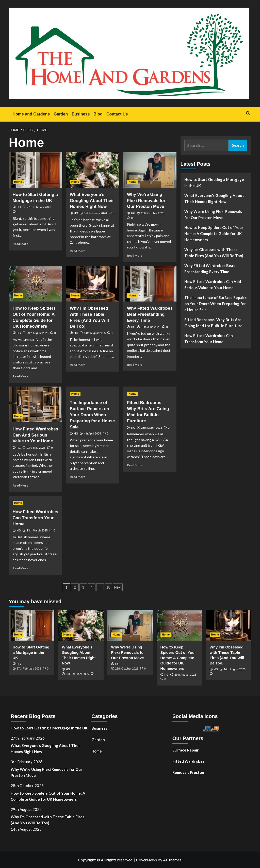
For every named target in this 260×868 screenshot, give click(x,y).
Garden (61, 114)
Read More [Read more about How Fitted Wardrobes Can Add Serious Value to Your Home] (20, 485)
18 (108, 587)
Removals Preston (188, 772)
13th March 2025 (37, 530)
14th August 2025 (95, 333)
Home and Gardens (31, 114)
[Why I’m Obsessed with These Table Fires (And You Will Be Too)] (93, 284)
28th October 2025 (153, 213)
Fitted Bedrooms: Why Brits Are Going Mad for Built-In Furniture (213, 323)
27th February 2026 (39, 207)
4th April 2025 (92, 433)
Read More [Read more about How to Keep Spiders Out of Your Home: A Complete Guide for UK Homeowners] (20, 376)
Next (118, 587)
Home (97, 751)
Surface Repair (185, 750)
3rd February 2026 (95, 213)
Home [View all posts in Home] (18, 182)
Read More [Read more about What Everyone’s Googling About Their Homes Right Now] (78, 251)
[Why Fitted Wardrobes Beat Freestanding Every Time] (150, 284)
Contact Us (117, 114)
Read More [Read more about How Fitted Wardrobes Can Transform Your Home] (20, 568)
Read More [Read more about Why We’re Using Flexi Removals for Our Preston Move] (135, 255)
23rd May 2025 (36, 448)
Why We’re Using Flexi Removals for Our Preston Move (146, 201)
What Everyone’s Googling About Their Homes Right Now (92, 201)
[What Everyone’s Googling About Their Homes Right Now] (93, 170)
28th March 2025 (152, 428)
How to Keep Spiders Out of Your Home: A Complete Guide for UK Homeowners (214, 233)
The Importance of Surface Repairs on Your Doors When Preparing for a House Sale (92, 415)
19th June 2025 (151, 327)
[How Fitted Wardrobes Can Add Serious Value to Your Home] (36, 404)
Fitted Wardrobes (188, 761)
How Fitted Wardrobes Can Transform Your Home (36, 518)
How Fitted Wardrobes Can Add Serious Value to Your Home (36, 435)
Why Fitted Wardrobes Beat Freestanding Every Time (150, 314)
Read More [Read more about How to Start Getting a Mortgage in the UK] (20, 244)
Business (81, 114)
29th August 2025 (38, 333)
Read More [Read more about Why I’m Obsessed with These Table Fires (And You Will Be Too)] (78, 365)
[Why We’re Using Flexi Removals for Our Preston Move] (150, 170)
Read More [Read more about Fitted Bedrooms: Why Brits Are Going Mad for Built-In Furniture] (135, 465)
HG (19, 207)
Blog (98, 114)
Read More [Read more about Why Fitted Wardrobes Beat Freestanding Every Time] (135, 365)
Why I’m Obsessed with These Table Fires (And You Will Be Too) (214, 253)
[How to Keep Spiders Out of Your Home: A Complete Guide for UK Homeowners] (36, 284)
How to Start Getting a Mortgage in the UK (214, 182)
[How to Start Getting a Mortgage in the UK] (36, 170)
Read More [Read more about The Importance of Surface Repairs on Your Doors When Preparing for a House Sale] (78, 477)
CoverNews (147, 860)
